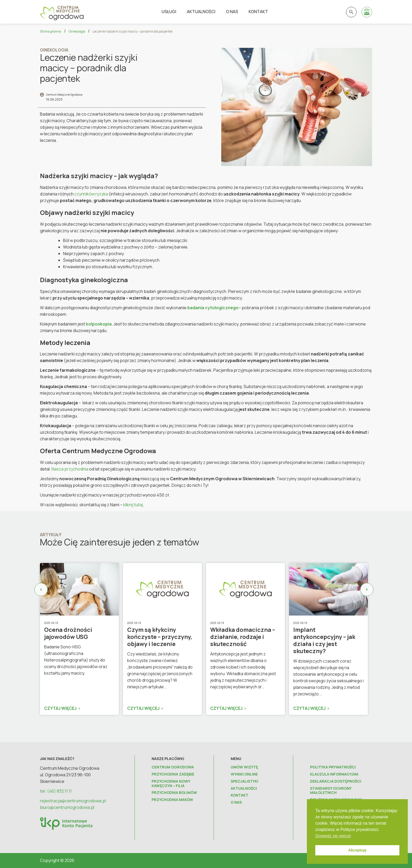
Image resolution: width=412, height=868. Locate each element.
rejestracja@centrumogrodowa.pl (73, 801)
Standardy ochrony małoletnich (331, 791)
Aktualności (201, 12)
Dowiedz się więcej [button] (333, 836)
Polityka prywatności (333, 767)
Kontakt (258, 12)
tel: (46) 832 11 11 (56, 791)
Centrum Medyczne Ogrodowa (64, 95)
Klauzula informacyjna (334, 774)
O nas (232, 12)
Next (367, 590)
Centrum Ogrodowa (173, 767)
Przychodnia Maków (172, 800)
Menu (236, 759)
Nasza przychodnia (70, 469)
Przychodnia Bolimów (174, 793)
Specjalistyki (244, 781)
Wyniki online (244, 774)
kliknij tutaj (133, 505)
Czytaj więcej (60, 708)
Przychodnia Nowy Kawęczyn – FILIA (171, 784)
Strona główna (51, 31)
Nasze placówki (168, 759)
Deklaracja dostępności (336, 781)
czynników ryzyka (91, 194)
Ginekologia (77, 31)
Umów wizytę (244, 767)
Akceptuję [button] (357, 850)
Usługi (169, 12)
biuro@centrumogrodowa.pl (67, 807)
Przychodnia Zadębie (173, 774)
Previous (41, 590)
